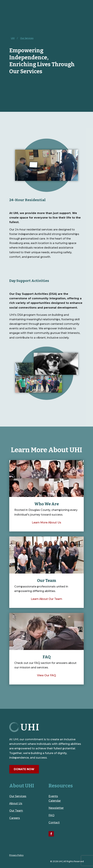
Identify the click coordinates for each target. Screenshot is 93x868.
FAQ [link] (51, 815)
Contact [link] (54, 822)
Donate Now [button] (24, 769)
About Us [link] (16, 803)
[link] (13, 38)
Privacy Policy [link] (16, 855)
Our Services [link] (18, 796)
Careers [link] (15, 818)
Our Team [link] (16, 811)
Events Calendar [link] (55, 798)
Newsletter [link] (56, 808)
